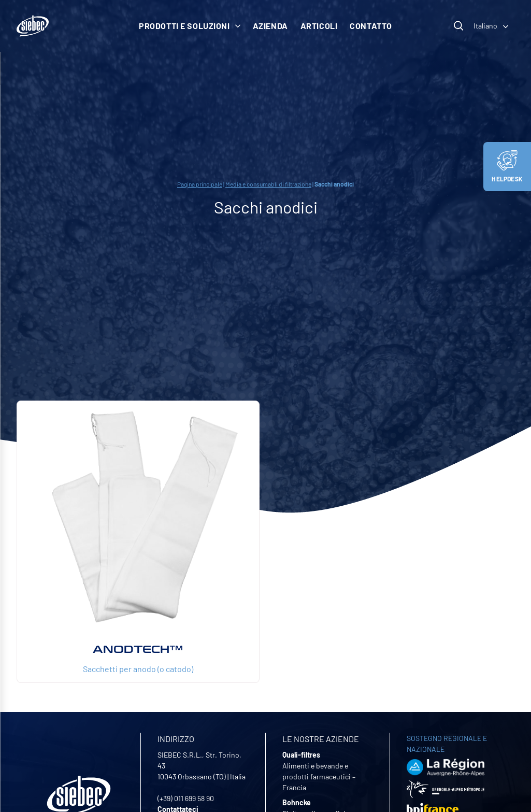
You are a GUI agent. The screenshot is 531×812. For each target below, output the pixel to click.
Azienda (270, 26)
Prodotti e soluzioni (190, 26)
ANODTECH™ (138, 649)
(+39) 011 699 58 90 (186, 798)
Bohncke (297, 802)
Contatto (371, 26)
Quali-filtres (301, 755)
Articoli (319, 26)
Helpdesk (507, 166)
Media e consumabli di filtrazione (268, 184)
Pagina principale (200, 184)
